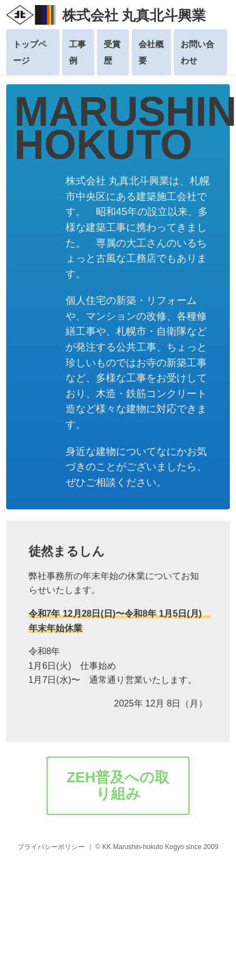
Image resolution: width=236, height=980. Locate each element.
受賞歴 (112, 52)
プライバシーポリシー (51, 847)
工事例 (77, 52)
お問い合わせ (197, 52)
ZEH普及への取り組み (118, 785)
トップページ (30, 52)
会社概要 (151, 52)
